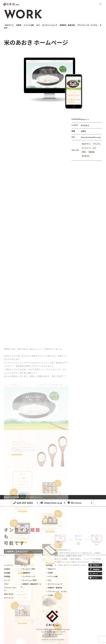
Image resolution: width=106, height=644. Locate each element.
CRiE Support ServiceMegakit (53, 634)
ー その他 (49, 595)
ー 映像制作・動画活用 (54, 588)
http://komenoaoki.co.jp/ (91, 137)
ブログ (6, 584)
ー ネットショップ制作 (29, 580)
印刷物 (19, 25)
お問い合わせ (9, 594)
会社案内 (7, 569)
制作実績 (49, 565)
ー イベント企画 (52, 576)
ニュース (7, 580)
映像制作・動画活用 (67, 25)
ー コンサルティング (28, 576)
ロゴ (38, 25)
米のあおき (86, 156)
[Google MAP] (66, 629)
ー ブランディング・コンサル (56, 591)
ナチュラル (97, 144)
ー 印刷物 (49, 573)
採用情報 (7, 576)
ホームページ (86, 148)
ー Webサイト (51, 569)
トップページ (9, 565)
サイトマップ (9, 598)
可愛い (84, 152)
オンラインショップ (50, 25)
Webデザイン (86, 144)
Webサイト (9, 25)
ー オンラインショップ (54, 584)
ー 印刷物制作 (26, 573)
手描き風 (91, 152)
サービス (24, 565)
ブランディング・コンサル (87, 25)
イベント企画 (29, 25)
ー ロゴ (49, 580)
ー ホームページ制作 (28, 569)
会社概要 (7, 573)
